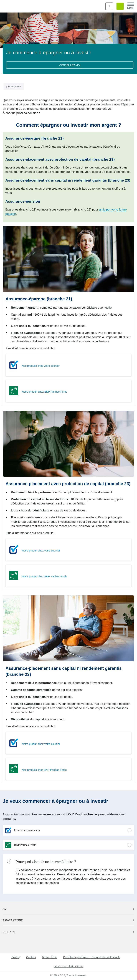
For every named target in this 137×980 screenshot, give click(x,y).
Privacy (16, 957)
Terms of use (49, 957)
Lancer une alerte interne (69, 966)
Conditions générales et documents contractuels (92, 957)
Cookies (31, 957)
